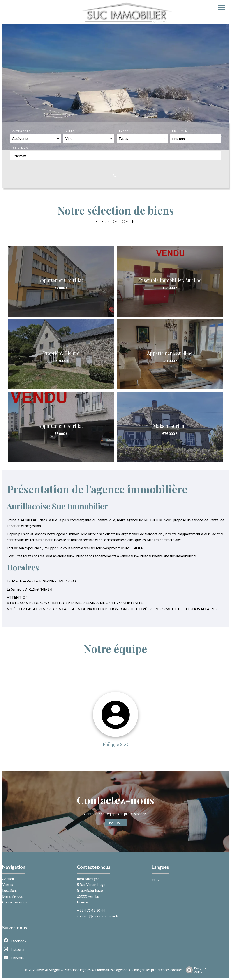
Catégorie (21, 131)
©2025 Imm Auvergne (43, 970)
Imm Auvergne (88, 879)
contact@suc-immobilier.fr (98, 916)
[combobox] (36, 138)
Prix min (180, 131)
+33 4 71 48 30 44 (91, 910)
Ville (70, 131)
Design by (195, 970)
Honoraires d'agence (111, 970)
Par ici (116, 823)
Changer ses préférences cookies (157, 970)
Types (124, 131)
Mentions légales (77, 970)
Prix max (20, 148)
